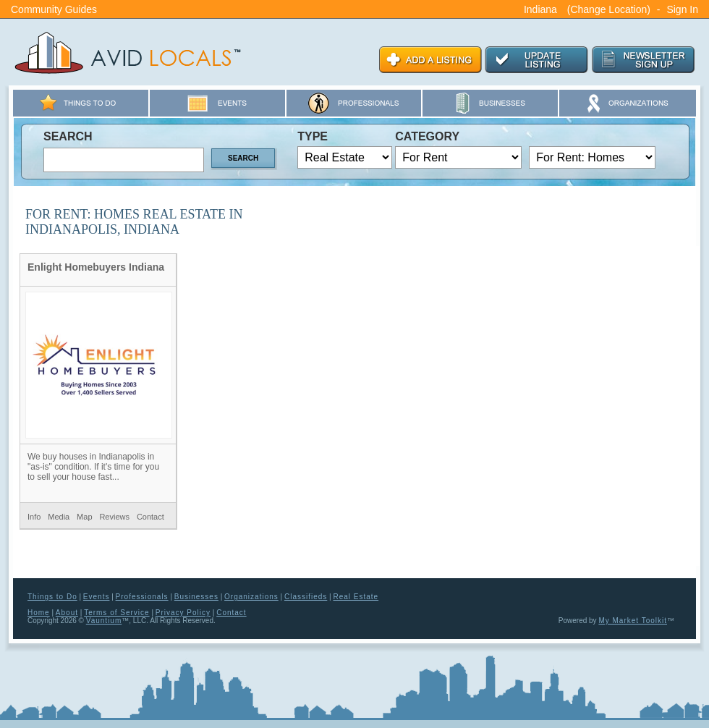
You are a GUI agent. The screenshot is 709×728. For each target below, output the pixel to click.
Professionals (142, 597)
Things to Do (52, 597)
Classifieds (306, 597)
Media (59, 517)
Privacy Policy (183, 613)
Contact (150, 517)
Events (97, 597)
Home (39, 613)
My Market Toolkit (633, 621)
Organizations (251, 597)
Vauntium (104, 621)
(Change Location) (609, 9)
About (67, 613)
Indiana (540, 9)
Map (84, 517)
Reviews (114, 517)
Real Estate (356, 597)
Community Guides (54, 9)
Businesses (196, 597)
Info (34, 517)
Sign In (682, 9)
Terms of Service (116, 613)
